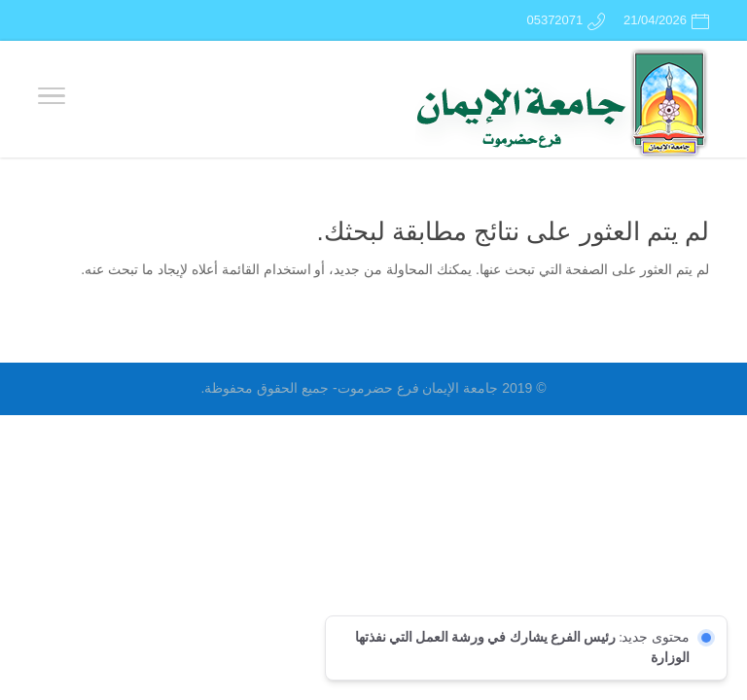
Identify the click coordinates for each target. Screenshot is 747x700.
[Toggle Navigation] (52, 99)
